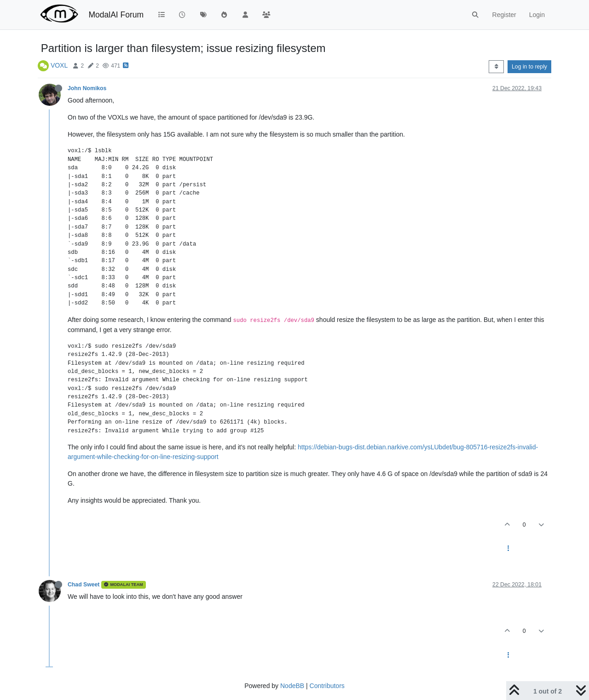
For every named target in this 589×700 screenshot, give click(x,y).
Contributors (327, 686)
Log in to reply (529, 67)
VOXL (59, 65)
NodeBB (292, 686)
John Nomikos (87, 88)
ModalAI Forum (116, 15)
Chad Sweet (84, 585)
